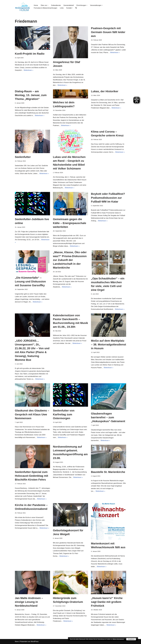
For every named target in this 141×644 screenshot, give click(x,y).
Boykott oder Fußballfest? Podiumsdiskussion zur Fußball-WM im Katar (108, 198)
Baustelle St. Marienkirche (108, 472)
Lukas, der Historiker (105, 91)
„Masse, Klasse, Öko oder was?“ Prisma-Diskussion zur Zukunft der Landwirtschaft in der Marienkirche (70, 260)
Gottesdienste (56, 5)
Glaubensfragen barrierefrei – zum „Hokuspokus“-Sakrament (108, 417)
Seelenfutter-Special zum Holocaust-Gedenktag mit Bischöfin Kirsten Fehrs (31, 476)
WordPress (35, 642)
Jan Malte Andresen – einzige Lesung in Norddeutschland (29, 602)
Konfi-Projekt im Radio (30, 54)
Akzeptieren (131, 639)
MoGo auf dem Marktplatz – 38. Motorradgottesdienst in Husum (108, 345)
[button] (48, 5)
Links (62, 8)
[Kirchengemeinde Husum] (23, 7)
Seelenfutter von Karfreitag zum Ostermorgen (64, 414)
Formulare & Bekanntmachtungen (45, 8)
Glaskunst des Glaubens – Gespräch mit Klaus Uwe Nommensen (32, 414)
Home (36, 5)
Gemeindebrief (69, 5)
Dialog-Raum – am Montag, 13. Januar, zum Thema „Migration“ (31, 95)
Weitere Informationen (118, 639)
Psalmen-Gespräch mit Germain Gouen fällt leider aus (108, 32)
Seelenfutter (23, 157)
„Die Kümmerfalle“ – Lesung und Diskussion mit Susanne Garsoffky (30, 281)
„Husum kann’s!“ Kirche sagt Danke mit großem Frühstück (107, 602)
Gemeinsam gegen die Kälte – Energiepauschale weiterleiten (70, 223)
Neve (17, 642)
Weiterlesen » (28, 70)
